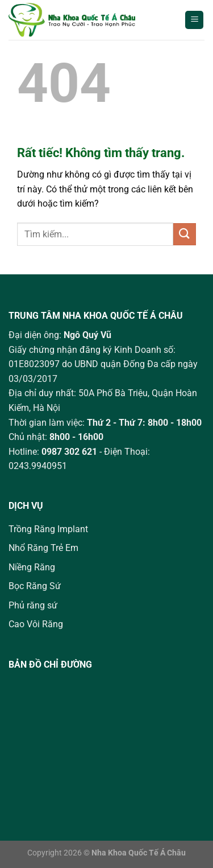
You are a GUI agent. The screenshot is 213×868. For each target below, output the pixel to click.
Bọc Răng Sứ (35, 586)
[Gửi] (185, 234)
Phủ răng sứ (33, 605)
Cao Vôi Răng (36, 624)
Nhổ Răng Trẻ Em (43, 548)
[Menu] (194, 20)
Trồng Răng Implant (48, 529)
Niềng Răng (32, 567)
